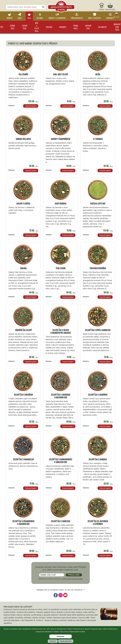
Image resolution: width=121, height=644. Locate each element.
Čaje (29, 18)
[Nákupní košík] (110, 7)
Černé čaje (13, 27)
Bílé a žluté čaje (37, 27)
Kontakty (110, 18)
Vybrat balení (31, 106)
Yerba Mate (76, 27)
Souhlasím (60, 636)
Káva (20, 18)
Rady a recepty (95, 18)
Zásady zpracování (66, 641)
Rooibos (63, 27)
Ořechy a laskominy (57, 18)
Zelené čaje (25, 27)
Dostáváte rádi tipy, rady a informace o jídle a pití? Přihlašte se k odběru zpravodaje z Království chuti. (61, 568)
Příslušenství (77, 18)
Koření (10, 18)
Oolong (49, 27)
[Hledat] (43, 7)
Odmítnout (53, 641)
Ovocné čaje (88, 27)
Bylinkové (102, 27)
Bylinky (40, 18)
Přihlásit (102, 9)
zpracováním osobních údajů (72, 579)
